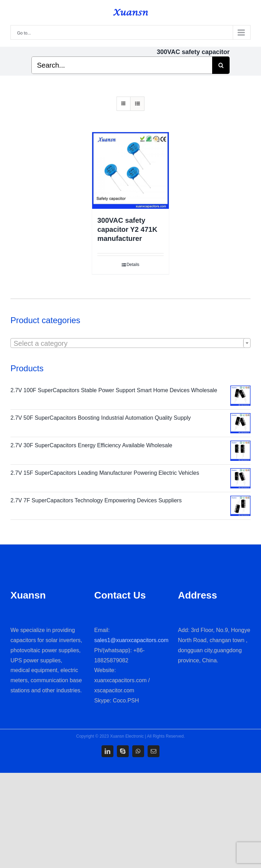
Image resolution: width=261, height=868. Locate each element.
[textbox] (130, 343)
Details (133, 265)
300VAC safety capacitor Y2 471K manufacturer (127, 229)
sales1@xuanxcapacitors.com (131, 640)
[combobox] (130, 343)
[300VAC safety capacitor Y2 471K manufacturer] (130, 170)
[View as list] (137, 104)
